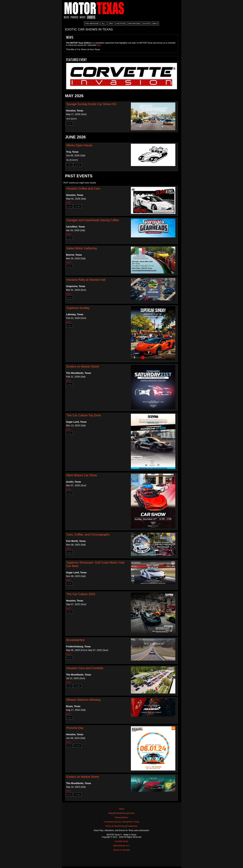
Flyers (125, 818)
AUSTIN (146, 24)
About (121, 809)
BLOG (67, 17)
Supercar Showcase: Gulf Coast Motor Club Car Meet (95, 564)
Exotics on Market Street (83, 367)
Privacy (122, 826)
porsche (77, 165)
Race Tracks (134, 822)
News (124, 813)
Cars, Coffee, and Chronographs (88, 535)
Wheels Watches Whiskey (84, 700)
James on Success (121, 850)
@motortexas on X (122, 846)
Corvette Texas (122, 841)
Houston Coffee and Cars (83, 189)
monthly (77, 206)
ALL (103, 24)
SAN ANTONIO (134, 24)
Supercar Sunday (78, 308)
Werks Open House (80, 145)
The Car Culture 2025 (81, 594)
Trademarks (132, 826)
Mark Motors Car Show (82, 475)
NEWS (83, 17)
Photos (118, 818)
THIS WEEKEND (92, 24)
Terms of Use (111, 826)
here (99, 45)
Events (132, 813)
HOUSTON (121, 24)
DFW (111, 24)
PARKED (74, 17)
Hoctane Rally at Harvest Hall (86, 280)
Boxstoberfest (76, 640)
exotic (69, 124)
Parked (117, 813)
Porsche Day (75, 728)
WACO (155, 24)
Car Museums (110, 822)
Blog (110, 813)
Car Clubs (122, 822)
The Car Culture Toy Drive (84, 415)
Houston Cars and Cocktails (85, 668)
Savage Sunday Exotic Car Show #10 (91, 104)
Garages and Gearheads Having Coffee (93, 220)
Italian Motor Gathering (82, 248)
